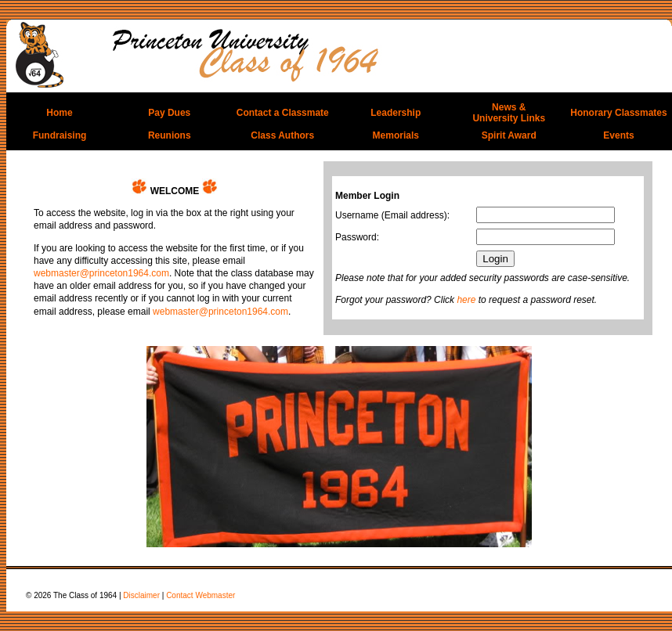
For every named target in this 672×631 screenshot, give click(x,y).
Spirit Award (509, 135)
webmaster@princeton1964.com (101, 273)
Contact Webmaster (201, 595)
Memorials (396, 135)
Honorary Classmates (618, 113)
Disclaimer (141, 595)
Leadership (396, 113)
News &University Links (509, 113)
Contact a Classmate (283, 113)
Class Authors (282, 135)
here (466, 300)
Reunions (170, 135)
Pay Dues (169, 113)
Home (59, 113)
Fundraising (60, 135)
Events (618, 135)
